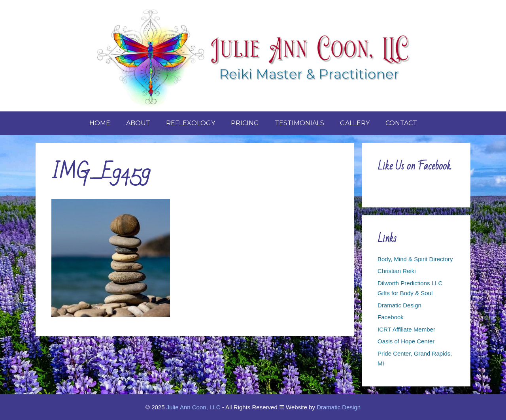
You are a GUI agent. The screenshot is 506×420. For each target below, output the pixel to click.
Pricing (245, 123)
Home (100, 123)
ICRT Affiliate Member (406, 329)
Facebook (391, 317)
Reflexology (191, 123)
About (138, 123)
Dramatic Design (399, 305)
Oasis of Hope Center (406, 341)
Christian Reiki (397, 271)
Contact (401, 123)
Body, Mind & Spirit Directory (415, 259)
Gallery (355, 123)
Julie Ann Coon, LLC (194, 407)
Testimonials (299, 123)
